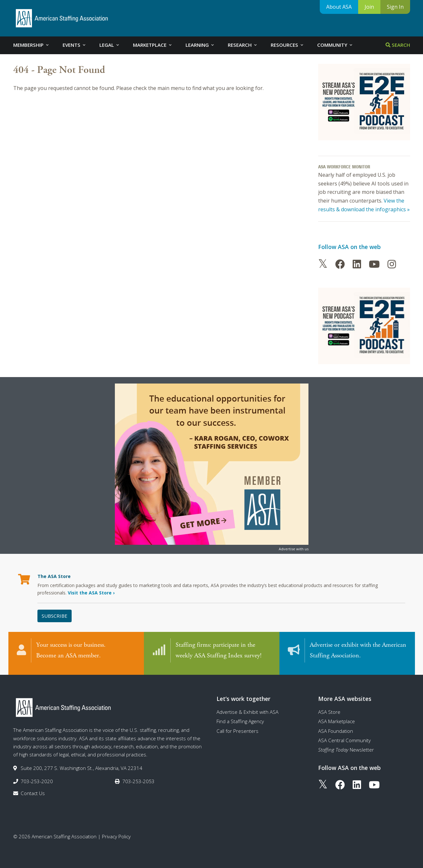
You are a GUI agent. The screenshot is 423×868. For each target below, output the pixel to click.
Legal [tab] (110, 45)
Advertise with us (294, 549)
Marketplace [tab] (153, 45)
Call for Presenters (237, 727)
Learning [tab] (200, 45)
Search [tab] (398, 45)
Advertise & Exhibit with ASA (247, 708)
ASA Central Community (344, 737)
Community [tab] (335, 45)
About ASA (339, 7)
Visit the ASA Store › (91, 593)
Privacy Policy (116, 833)
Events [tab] (75, 45)
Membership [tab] (31, 45)
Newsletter (346, 746)
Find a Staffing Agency (240, 718)
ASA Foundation (336, 727)
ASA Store (329, 708)
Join (369, 7)
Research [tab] (243, 45)
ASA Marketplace (337, 718)
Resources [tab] (287, 45)
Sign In (395, 7)
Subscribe (55, 616)
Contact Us (33, 790)
